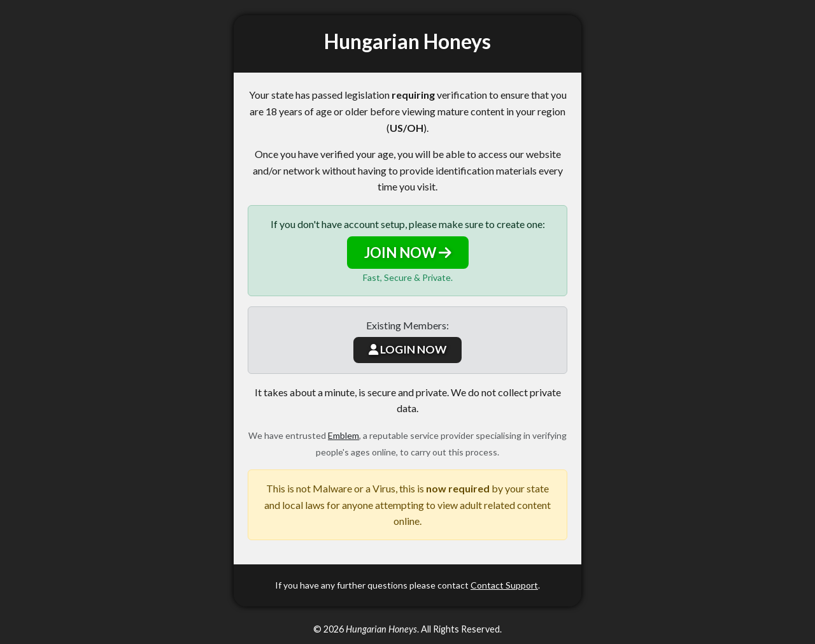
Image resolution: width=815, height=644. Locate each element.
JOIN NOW (408, 253)
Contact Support (504, 585)
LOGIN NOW (407, 349)
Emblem (344, 435)
